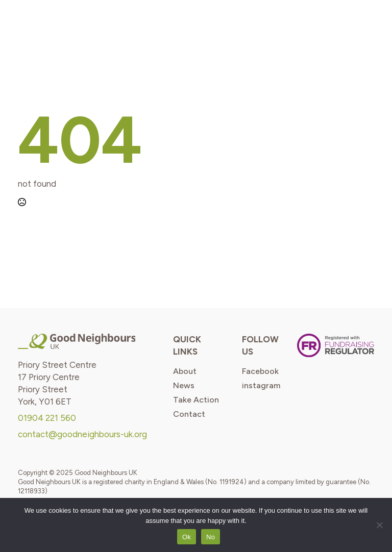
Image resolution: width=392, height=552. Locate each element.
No (211, 537)
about (185, 371)
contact (189, 414)
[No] (379, 525)
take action (196, 400)
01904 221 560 (47, 418)
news (184, 386)
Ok (187, 537)
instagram (261, 386)
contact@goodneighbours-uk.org (82, 434)
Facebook (260, 371)
